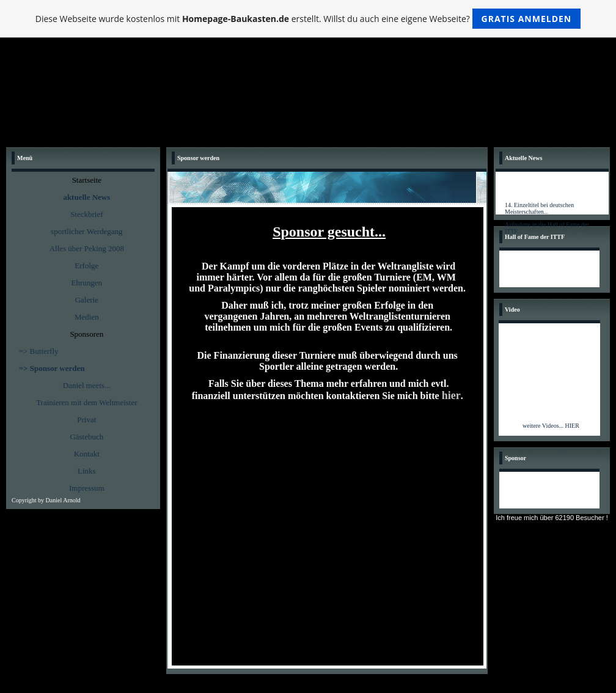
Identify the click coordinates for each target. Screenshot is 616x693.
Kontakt (87, 454)
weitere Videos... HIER (551, 426)
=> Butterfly (39, 351)
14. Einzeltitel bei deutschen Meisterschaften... (539, 210)
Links (87, 471)
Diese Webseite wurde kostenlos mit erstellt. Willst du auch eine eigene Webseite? (308, 19)
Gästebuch (86, 437)
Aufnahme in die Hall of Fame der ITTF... (547, 230)
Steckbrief (86, 214)
